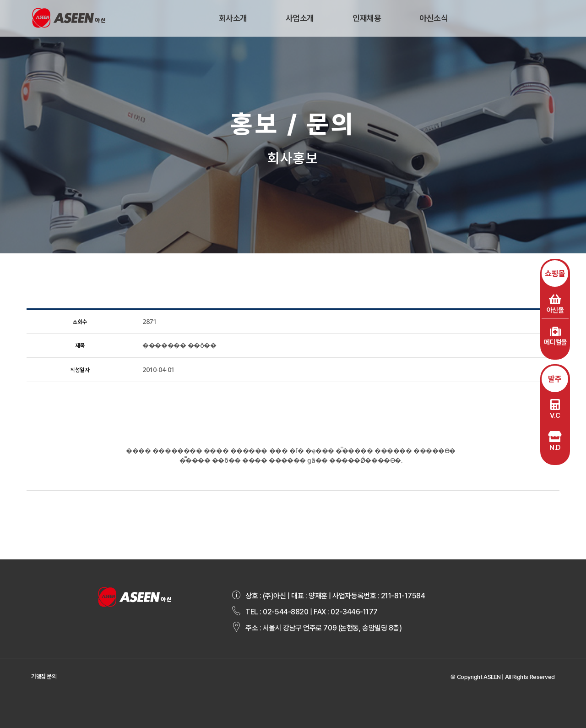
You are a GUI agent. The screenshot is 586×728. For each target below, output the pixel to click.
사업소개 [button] (300, 18)
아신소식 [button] (434, 18)
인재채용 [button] (367, 18)
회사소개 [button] (233, 18)
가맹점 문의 (44, 676)
